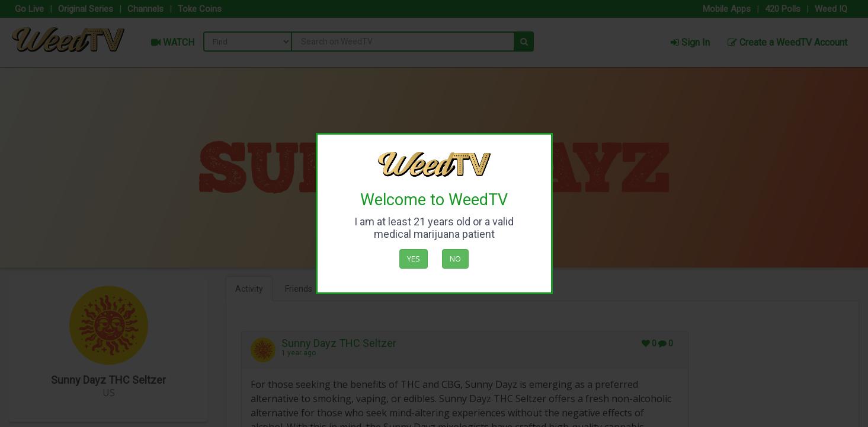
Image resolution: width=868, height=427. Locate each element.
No (455, 259)
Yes (414, 259)
